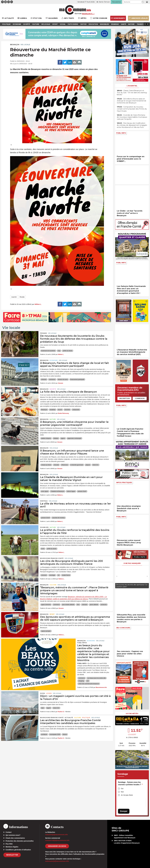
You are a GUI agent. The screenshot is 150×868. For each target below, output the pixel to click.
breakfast (53, 410)
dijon (43, 708)
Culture (53, 585)
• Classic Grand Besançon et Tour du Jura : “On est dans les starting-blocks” (132, 93)
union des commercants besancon (89, 684)
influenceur (65, 465)
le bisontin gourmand (77, 465)
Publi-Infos (82, 643)
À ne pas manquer (132, 563)
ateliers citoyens (46, 438)
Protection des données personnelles (20, 841)
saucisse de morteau (58, 518)
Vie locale (25, 45)
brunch (60, 410)
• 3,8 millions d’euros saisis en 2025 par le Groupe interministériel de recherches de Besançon (132, 101)
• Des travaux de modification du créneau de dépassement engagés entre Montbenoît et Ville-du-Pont (132, 125)
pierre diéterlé (94, 605)
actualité (69, 718)
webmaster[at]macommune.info (57, 861)
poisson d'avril (82, 491)
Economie (54, 360)
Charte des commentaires (15, 838)
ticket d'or (96, 465)
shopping (81, 681)
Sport (52, 614)
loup (59, 351)
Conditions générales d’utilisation (18, 850)
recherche (104, 605)
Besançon (15, 45)
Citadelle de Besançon (58, 491)
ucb (88, 681)
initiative (56, 438)
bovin (43, 549)
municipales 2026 (55, 734)
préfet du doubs (67, 351)
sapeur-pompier (46, 631)
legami (49, 708)
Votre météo (132, 714)
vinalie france (66, 575)
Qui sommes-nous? (13, 835)
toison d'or (56, 708)
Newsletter (12, 855)
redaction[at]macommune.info (56, 835)
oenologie (52, 575)
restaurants (76, 410)
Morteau (44, 501)
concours (44, 575)
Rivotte (22, 297)
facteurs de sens (63, 379)
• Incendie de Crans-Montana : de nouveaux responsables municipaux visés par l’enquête (132, 117)
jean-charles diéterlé (68, 605)
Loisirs (49, 693)
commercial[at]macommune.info (57, 840)
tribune (65, 734)
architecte (44, 734)
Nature (53, 419)
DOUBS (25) (44, 527)
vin (58, 575)
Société (53, 389)
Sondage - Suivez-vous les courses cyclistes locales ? (130, 783)
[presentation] (117, 576)
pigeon (63, 438)
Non (122, 792)
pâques (88, 465)
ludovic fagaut (71, 491)
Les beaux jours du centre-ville (96, 678)
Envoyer (124, 811)
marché (14, 297)
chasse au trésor (46, 465)
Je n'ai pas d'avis (127, 795)
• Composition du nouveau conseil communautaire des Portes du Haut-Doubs (132, 109)
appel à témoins (46, 605)
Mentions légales (12, 847)
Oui (122, 789)
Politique (86, 718)
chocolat (56, 465)
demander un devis (57, 846)
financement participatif (77, 379)
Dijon (42, 693)
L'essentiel (132, 86)
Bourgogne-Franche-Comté (52, 558)
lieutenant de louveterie (48, 351)
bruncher (67, 410)
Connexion (140, 398)
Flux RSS (9, 844)
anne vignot (45, 491)
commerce (52, 379)
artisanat (44, 379)
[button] (143, 2)
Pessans (43, 333)
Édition (78, 14)
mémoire (85, 605)
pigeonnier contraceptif (74, 438)
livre (78, 605)
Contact (9, 832)
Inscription (124, 398)
